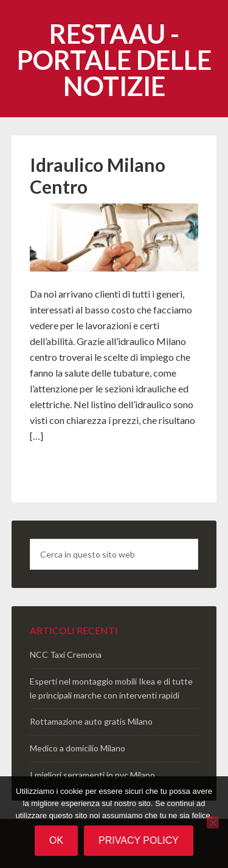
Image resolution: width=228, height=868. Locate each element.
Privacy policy (139, 840)
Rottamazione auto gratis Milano (91, 721)
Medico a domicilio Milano (78, 748)
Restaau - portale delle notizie (114, 60)
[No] (213, 822)
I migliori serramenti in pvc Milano (92, 775)
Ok (56, 840)
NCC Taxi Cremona (66, 654)
